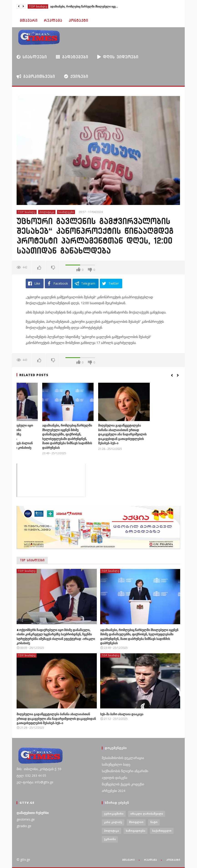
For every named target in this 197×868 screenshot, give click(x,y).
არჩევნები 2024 (113, 791)
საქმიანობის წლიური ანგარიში (125, 771)
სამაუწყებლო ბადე (116, 764)
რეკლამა (53, 21)
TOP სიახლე (38, 6)
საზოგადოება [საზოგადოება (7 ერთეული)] (136, 831)
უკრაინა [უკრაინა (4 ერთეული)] (110, 839)
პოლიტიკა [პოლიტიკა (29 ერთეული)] (112, 831)
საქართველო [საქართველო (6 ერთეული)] (162, 831)
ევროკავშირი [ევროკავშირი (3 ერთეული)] (114, 814)
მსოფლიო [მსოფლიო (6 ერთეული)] (136, 822)
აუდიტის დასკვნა (115, 778)
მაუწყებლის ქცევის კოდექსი (123, 784)
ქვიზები (76, 76)
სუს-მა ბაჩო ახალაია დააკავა (122, 714)
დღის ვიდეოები (118, 57)
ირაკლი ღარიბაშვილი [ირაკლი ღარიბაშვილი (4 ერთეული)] (147, 814)
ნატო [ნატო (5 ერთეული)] (154, 822)
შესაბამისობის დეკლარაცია (123, 758)
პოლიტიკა (47, 212)
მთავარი (29, 21)
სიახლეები (32, 57)
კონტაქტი (78, 21)
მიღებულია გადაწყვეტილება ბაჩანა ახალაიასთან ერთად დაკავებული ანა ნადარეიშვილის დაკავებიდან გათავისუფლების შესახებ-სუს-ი (153, 434)
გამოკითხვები (36, 76)
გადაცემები (72, 57)
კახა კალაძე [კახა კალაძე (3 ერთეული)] (113, 822)
